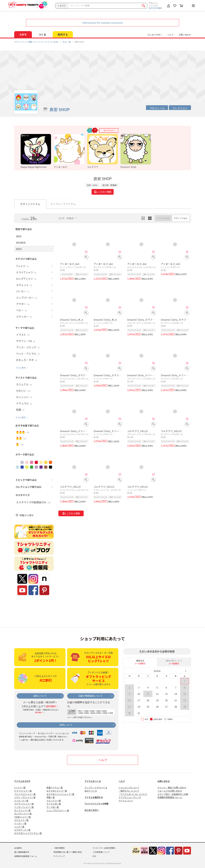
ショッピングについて (129, 787)
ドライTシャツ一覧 (23, 791)
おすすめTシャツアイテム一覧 (28, 833)
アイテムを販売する (94, 797)
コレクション (180, 108)
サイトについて (126, 801)
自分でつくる (91, 791)
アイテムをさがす (22, 781)
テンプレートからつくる (96, 787)
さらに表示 (21, 368)
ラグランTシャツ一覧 (24, 804)
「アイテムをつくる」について (133, 794)
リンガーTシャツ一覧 (24, 807)
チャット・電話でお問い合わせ (172, 787)
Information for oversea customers (103, 23)
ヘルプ (170, 35)
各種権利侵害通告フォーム (170, 797)
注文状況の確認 (155, 8)
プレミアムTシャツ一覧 (25, 794)
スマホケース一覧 (22, 830)
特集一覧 (51, 797)
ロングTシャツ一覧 (23, 814)
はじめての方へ (92, 810)
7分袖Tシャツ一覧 (22, 817)
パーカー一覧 (20, 823)
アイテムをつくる (93, 781)
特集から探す (27, 515)
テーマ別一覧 (53, 807)
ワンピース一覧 (21, 801)
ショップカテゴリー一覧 (58, 810)
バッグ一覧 (19, 827)
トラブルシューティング (130, 797)
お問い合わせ (185, 35)
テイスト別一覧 (54, 804)
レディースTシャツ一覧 (25, 797)
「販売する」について (129, 791)
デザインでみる (181, 218)
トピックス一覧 (54, 801)
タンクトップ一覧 (22, 810)
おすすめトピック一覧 (57, 791)
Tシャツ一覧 (20, 787)
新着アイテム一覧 (55, 787)
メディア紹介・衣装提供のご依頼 (173, 794)
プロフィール (157, 108)
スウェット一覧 (21, 820)
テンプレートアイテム (63, 204)
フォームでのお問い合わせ (170, 791)
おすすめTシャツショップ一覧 (60, 794)
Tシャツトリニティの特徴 (97, 804)
